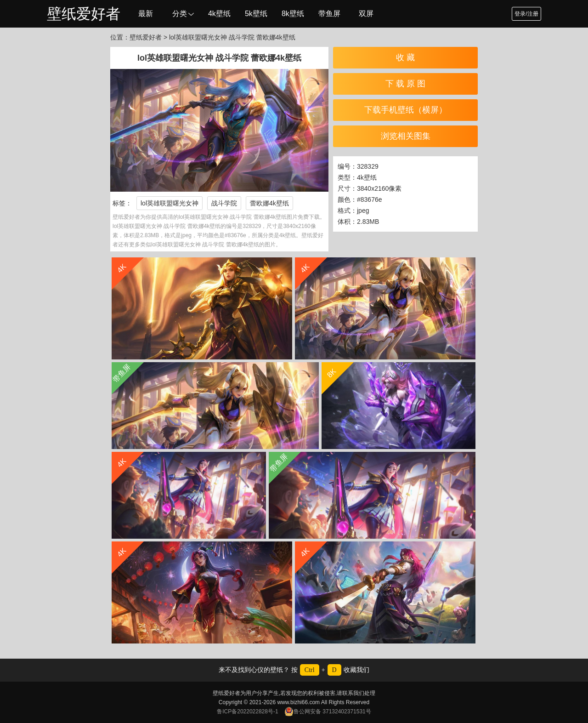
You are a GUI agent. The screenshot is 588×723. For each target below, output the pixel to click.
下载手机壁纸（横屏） (406, 110)
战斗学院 (224, 203)
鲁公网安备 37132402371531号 (328, 712)
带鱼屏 (329, 14)
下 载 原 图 (405, 84)
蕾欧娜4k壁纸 (269, 203)
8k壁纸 (293, 14)
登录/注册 (526, 14)
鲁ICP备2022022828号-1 (247, 712)
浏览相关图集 (406, 136)
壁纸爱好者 (84, 14)
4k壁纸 (219, 14)
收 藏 (405, 57)
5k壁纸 (256, 14)
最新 (146, 14)
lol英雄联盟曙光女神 (170, 203)
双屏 (366, 14)
